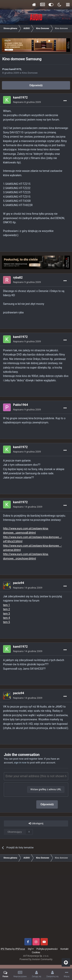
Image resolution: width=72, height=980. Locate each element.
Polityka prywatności (47, 949)
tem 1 (7, 605)
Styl (31, 949)
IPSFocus (20, 949)
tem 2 (7, 609)
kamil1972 (15, 69)
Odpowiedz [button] (47, 804)
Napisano (27, 102)
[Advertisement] (36, 901)
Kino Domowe (30, 73)
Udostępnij (36, 823)
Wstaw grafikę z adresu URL (46, 789)
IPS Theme (6, 949)
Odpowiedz (36, 85)
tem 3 (7, 614)
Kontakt (64, 949)
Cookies (36, 952)
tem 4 (7, 618)
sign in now (20, 763)
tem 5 (7, 622)
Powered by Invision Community (36, 959)
